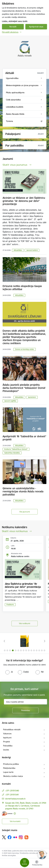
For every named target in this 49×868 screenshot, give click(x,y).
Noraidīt (13, 27)
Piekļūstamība (9, 768)
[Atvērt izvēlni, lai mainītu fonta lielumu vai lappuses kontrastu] (37, 863)
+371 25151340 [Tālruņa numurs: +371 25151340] (12, 791)
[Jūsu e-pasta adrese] (25, 702)
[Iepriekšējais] (4, 641)
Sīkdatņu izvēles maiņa (13, 776)
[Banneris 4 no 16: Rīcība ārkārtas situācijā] (25, 641)
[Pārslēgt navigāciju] (25, 863)
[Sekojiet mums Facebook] (10, 837)
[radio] (9, 672)
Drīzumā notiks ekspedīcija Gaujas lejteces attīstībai (22, 288)
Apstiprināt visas (36, 27)
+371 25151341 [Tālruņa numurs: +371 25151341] (12, 795)
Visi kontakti (15, 821)
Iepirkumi (7, 738)
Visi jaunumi (25, 512)
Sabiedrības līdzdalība (12, 453)
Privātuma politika (11, 764)
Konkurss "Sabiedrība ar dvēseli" (16, 449)
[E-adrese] (7, 814)
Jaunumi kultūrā (32, 250)
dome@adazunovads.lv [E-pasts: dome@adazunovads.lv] (15, 799)
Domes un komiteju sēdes (25, 349)
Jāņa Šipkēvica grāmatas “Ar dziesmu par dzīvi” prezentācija (23, 585)
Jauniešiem (32, 397)
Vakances (7, 734)
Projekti (6, 742)
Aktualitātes (18, 250)
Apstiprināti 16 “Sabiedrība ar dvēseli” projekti (24, 438)
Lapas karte (8, 772)
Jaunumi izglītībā (10, 401)
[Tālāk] (45, 641)
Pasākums (10, 605)
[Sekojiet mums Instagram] (21, 837)
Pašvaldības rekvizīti (12, 730)
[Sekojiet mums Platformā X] (4, 837)
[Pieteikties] (25, 710)
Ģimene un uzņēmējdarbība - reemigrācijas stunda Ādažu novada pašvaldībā (23, 491)
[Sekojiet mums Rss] (26, 837)
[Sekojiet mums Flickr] (15, 837)
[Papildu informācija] (15, 814)
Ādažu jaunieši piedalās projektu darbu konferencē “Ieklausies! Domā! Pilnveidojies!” (24, 388)
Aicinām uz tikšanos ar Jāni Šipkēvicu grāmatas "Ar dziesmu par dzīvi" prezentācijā (24, 201)
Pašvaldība (8, 746)
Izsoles (6, 750)
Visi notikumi (24, 623)
